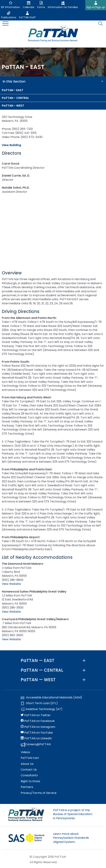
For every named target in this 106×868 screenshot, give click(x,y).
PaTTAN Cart (30, 758)
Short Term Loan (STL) (39, 703)
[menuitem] (53, 90)
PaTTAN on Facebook (38, 721)
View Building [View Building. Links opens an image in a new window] (11, 145)
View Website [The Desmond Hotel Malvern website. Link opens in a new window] (11, 584)
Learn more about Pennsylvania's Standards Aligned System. (71, 838)
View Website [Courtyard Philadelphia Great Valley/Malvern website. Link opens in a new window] (11, 639)
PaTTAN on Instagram (38, 727)
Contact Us (29, 770)
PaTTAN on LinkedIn (36, 738)
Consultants (29, 775)
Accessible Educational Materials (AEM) (51, 698)
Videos (25, 752)
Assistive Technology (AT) (42, 709)
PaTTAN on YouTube (37, 733)
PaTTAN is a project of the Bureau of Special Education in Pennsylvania (73, 814)
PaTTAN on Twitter (36, 715)
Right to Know (30, 781)
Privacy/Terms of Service (39, 793)
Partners (27, 787)
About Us (27, 764)
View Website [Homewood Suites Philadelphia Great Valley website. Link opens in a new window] (11, 612)
